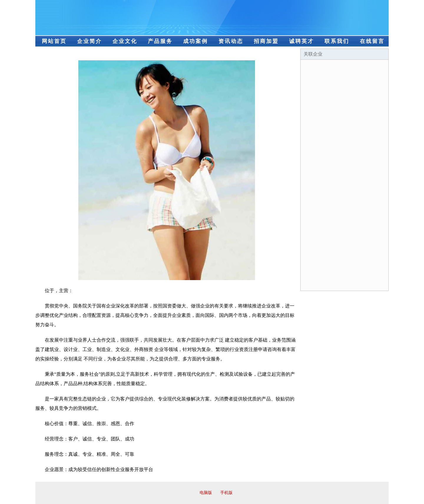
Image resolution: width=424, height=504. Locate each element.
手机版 (226, 493)
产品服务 (160, 41)
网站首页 (54, 41)
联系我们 (337, 41)
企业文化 (125, 41)
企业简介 (90, 41)
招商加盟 (266, 41)
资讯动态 (231, 41)
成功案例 (196, 41)
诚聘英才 (302, 41)
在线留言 (372, 41)
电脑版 (206, 493)
